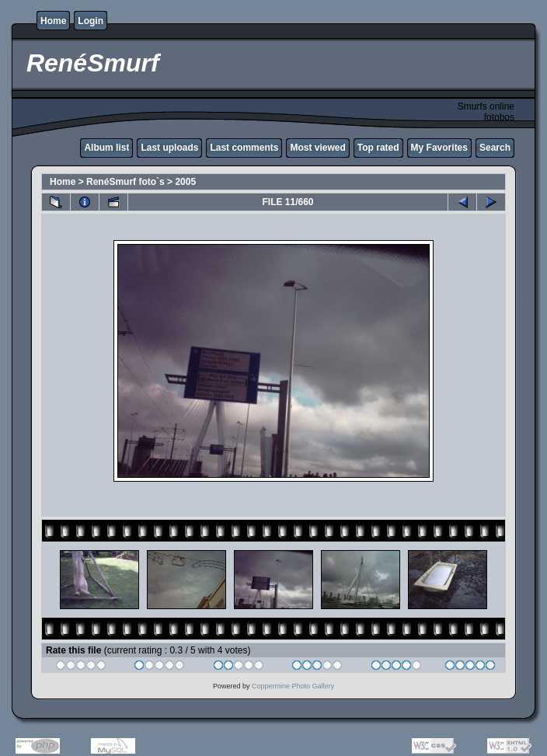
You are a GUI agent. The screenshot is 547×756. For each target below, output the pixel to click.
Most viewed (317, 148)
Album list (106, 148)
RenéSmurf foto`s (125, 182)
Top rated (378, 148)
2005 (185, 182)
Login (91, 21)
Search (495, 148)
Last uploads (169, 148)
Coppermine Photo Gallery (293, 686)
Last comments (244, 148)
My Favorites (439, 148)
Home (53, 21)
